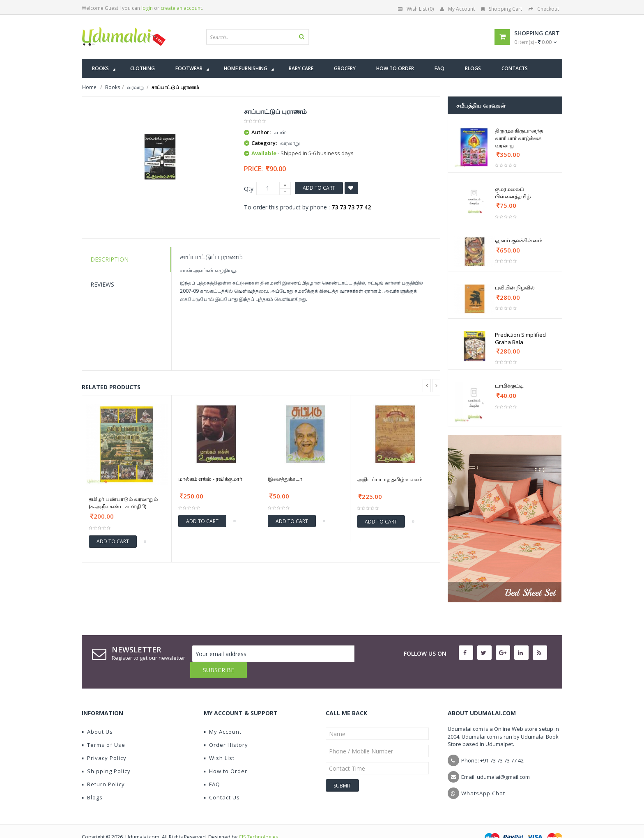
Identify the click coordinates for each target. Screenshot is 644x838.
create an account (181, 8)
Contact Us (222, 781)
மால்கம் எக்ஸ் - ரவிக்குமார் (210, 479)
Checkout (544, 9)
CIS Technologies (258, 821)
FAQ (212, 768)
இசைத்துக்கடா (285, 479)
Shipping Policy (106, 755)
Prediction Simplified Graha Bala (520, 338)
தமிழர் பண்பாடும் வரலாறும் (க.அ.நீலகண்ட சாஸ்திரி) (123, 503)
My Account (458, 9)
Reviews (102, 284)
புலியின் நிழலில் (515, 287)
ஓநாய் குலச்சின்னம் (519, 240)
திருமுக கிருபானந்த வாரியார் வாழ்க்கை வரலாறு (519, 138)
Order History (226, 728)
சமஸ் (280, 132)
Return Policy (103, 768)
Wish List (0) (416, 9)
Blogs (92, 781)
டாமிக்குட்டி (509, 386)
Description (109, 259)
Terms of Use (103, 728)
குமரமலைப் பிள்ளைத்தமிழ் (513, 193)
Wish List (219, 742)
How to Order (225, 755)
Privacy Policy (104, 742)
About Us (97, 715)
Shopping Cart (502, 9)
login (147, 8)
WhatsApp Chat (483, 777)
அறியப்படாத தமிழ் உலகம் (390, 479)
